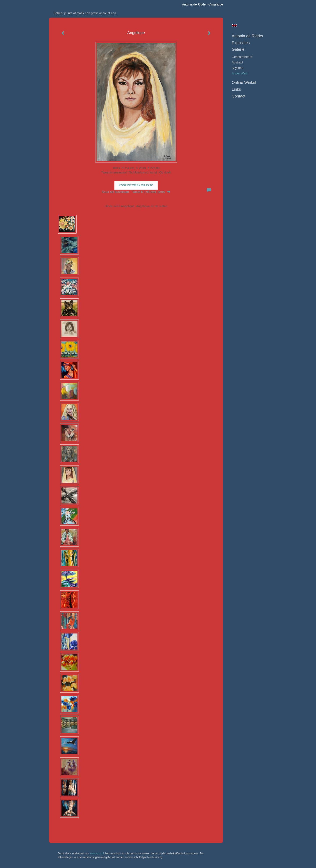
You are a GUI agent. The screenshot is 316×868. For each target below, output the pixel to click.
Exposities (241, 43)
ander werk (240, 73)
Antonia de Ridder (194, 4)
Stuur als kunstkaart (136, 192)
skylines (237, 68)
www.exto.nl (97, 854)
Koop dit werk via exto (136, 185)
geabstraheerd (242, 57)
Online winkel (244, 83)
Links (236, 89)
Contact (239, 96)
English (234, 25)
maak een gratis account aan (96, 13)
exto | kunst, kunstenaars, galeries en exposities (62, 4)
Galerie (238, 49)
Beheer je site (63, 13)
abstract (237, 62)
